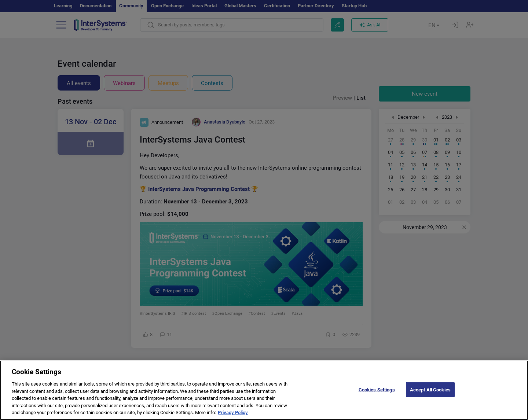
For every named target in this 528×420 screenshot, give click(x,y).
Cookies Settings (377, 394)
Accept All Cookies (430, 394)
